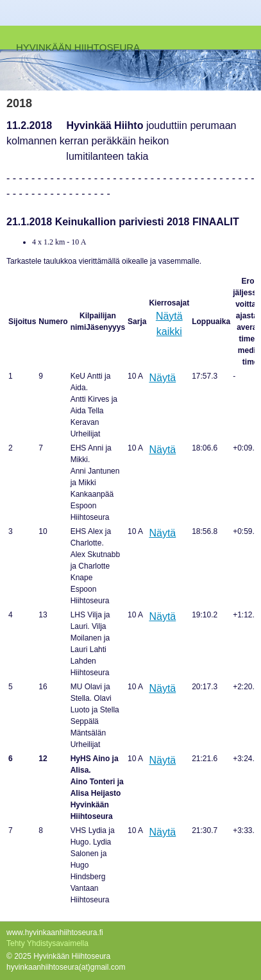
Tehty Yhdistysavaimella (47, 943)
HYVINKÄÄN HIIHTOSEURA (78, 47)
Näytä (162, 378)
